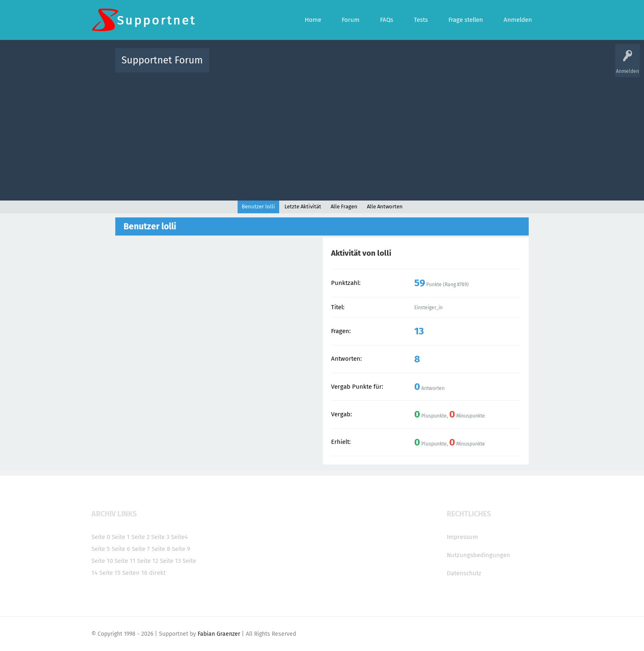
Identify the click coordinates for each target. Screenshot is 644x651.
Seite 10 (102, 561)
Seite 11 (125, 561)
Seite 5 (101, 549)
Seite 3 (160, 537)
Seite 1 (121, 537)
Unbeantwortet (332, 66)
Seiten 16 (135, 573)
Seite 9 (181, 549)
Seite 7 (141, 549)
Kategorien (395, 66)
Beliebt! (299, 66)
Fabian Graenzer (219, 634)
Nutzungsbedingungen (478, 555)
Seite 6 (121, 549)
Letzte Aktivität (303, 206)
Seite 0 (101, 537)
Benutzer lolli (258, 206)
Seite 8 (161, 549)
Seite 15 (110, 573)
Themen (366, 66)
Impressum (462, 537)
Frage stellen (457, 66)
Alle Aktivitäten (232, 66)
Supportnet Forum (162, 60)
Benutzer (425, 66)
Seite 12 (148, 561)
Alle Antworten (385, 206)
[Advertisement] (322, 135)
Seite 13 (170, 561)
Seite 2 (140, 537)
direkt (157, 573)
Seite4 (179, 537)
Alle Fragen (270, 66)
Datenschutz (464, 573)
